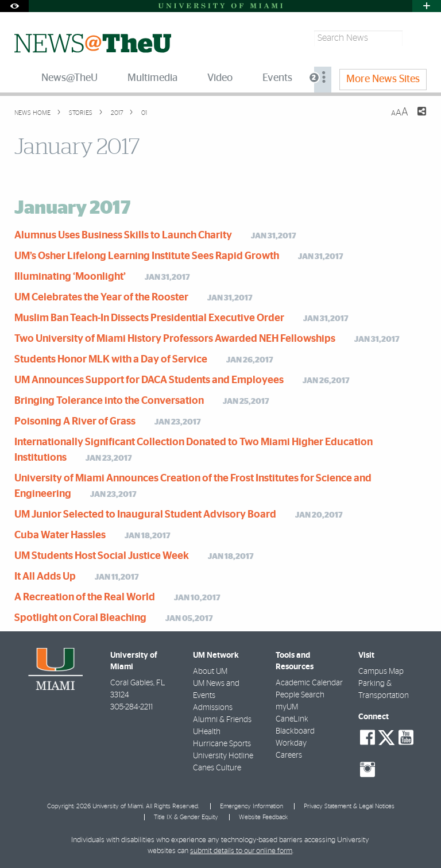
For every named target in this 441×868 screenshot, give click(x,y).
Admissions (213, 708)
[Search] (416, 38)
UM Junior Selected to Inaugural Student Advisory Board (145, 515)
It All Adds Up (45, 577)
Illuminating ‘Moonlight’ (70, 277)
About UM (210, 672)
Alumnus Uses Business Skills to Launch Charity (123, 236)
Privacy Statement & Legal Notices (349, 806)
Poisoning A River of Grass (75, 422)
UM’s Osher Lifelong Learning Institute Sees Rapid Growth (147, 256)
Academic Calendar (309, 683)
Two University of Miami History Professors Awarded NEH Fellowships (175, 339)
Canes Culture (217, 768)
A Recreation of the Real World (85, 597)
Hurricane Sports (222, 744)
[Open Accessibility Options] (14, 6)
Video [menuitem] (220, 78)
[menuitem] (323, 80)
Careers (289, 755)
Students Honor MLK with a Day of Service (111, 360)
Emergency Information (252, 806)
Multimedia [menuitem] (152, 78)
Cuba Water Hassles (60, 535)
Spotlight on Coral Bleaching (80, 618)
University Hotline (223, 756)
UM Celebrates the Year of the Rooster (101, 298)
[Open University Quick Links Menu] (427, 6)
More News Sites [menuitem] (383, 79)
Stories (80, 113)
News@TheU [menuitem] (69, 78)
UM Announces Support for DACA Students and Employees (149, 380)
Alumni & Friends (222, 720)
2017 (116, 113)
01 (143, 113)
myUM (287, 707)
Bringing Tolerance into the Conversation (109, 401)
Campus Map (381, 672)
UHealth (207, 732)
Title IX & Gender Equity (186, 817)
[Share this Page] (415, 118)
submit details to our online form (241, 851)
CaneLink (292, 719)
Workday (291, 743)
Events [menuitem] (277, 78)
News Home (32, 113)
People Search (300, 695)
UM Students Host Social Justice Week (102, 556)
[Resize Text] (400, 112)
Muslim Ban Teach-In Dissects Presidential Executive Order (149, 318)
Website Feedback (263, 817)
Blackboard (295, 731)
